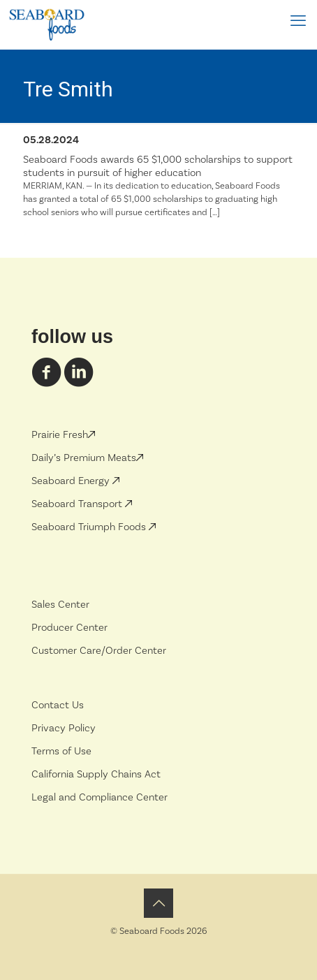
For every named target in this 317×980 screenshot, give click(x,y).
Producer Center (69, 628)
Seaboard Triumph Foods (90, 527)
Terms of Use (61, 751)
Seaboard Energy (72, 481)
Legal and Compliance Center (99, 797)
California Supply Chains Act (96, 774)
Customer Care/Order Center (99, 651)
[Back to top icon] (158, 903)
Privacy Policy (64, 728)
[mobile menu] (298, 21)
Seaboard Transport (78, 504)
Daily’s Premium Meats (87, 458)
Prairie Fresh (63, 435)
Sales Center (60, 605)
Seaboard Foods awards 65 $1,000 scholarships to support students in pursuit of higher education (158, 166)
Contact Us (58, 705)
